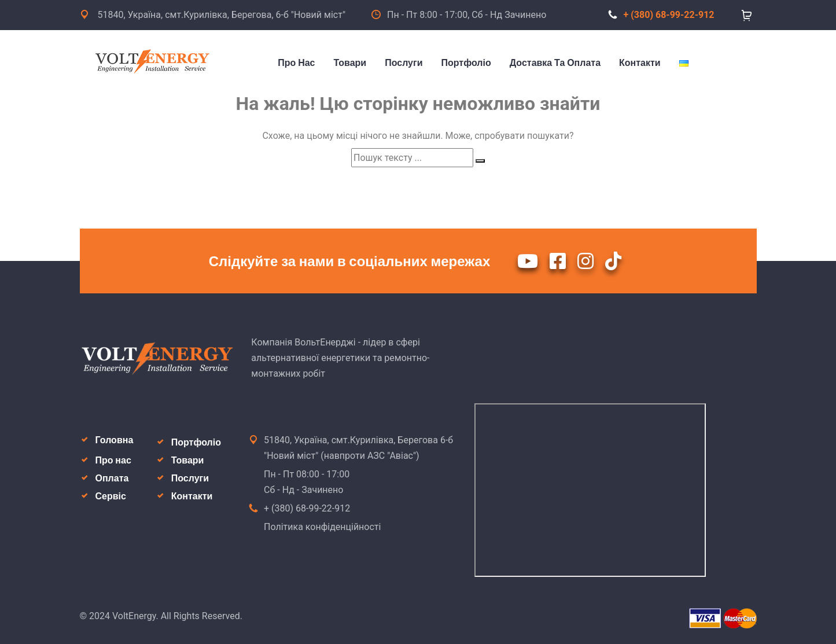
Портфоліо (196, 442)
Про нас (113, 460)
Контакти (192, 496)
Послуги (190, 478)
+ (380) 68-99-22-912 (661, 15)
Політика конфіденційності (322, 527)
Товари (188, 460)
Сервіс (111, 496)
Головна (115, 440)
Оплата (112, 478)
